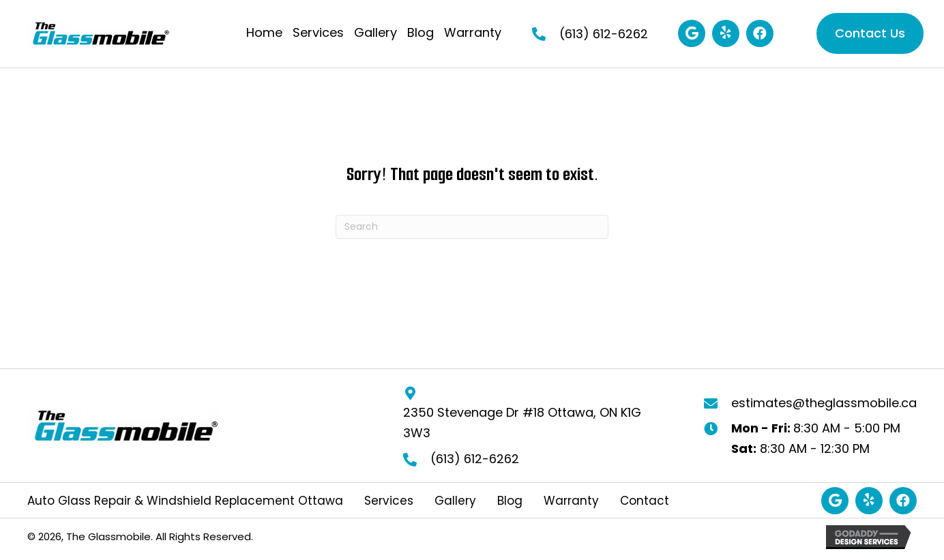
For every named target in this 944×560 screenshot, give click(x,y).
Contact (645, 501)
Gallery (455, 501)
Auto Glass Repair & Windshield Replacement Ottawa (185, 501)
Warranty (571, 501)
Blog (510, 501)
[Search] (472, 227)
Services (389, 501)
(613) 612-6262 (604, 34)
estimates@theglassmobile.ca (824, 403)
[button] (692, 33)
